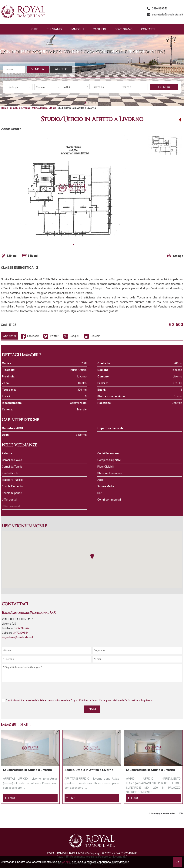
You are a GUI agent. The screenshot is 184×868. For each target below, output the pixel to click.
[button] (92, 556)
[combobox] (19, 87)
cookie (66, 862)
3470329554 (21, 633)
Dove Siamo (124, 29)
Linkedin (92, 336)
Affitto (61, 69)
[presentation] (92, 690)
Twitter (50, 336)
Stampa (175, 256)
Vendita (38, 69)
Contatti (148, 29)
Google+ (71, 336)
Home (34, 29)
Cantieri (99, 29)
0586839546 (21, 628)
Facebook (29, 336)
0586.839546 (160, 8)
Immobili (77, 29)
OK (177, 862)
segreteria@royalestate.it (167, 15)
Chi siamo (54, 29)
